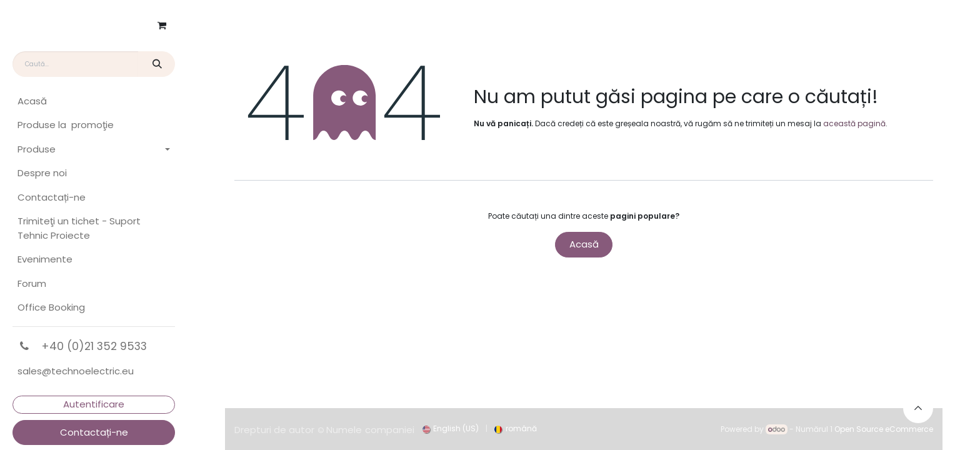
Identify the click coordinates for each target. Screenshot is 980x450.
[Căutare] (157, 64)
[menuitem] (94, 102)
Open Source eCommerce (884, 429)
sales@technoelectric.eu (76, 371)
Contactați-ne (94, 432)
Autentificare (94, 404)
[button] (918, 408)
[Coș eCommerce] (162, 26)
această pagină (854, 123)
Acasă (584, 244)
